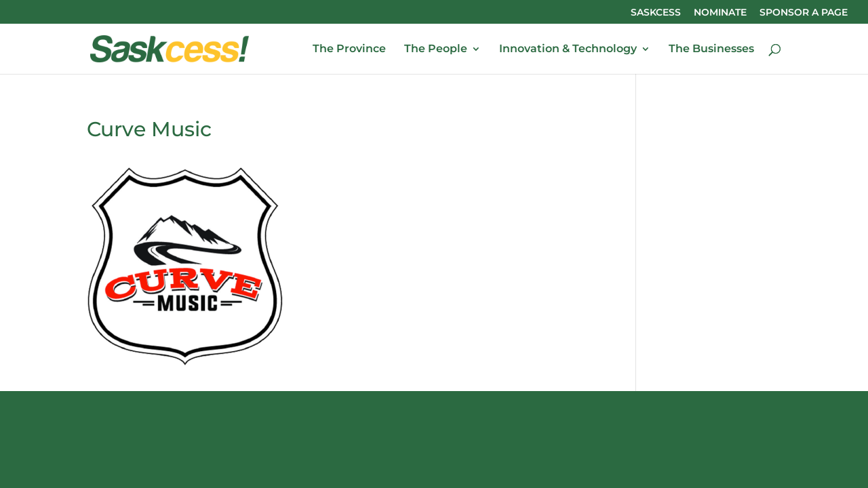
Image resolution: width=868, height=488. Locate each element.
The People (436, 49)
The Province (349, 49)
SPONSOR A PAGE (804, 13)
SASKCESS (656, 13)
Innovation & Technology (568, 49)
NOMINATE (720, 13)
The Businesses (711, 49)
